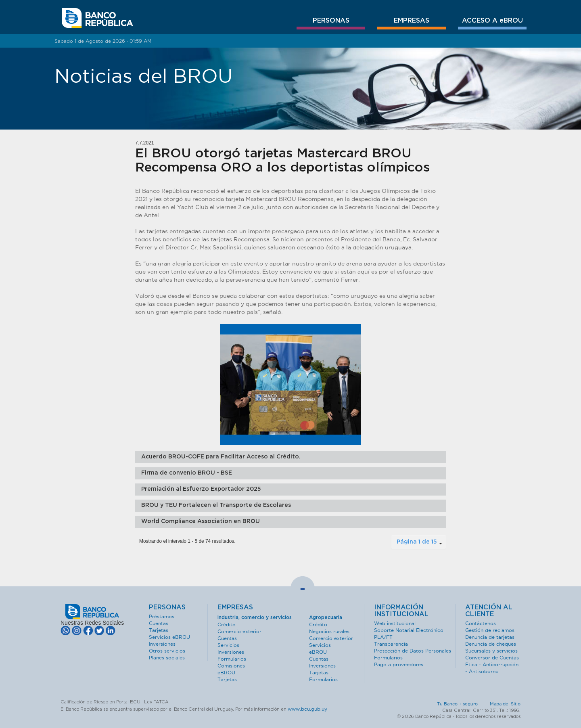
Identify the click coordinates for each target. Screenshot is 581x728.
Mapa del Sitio (505, 704)
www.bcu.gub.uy (307, 709)
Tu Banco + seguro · (463, 704)
